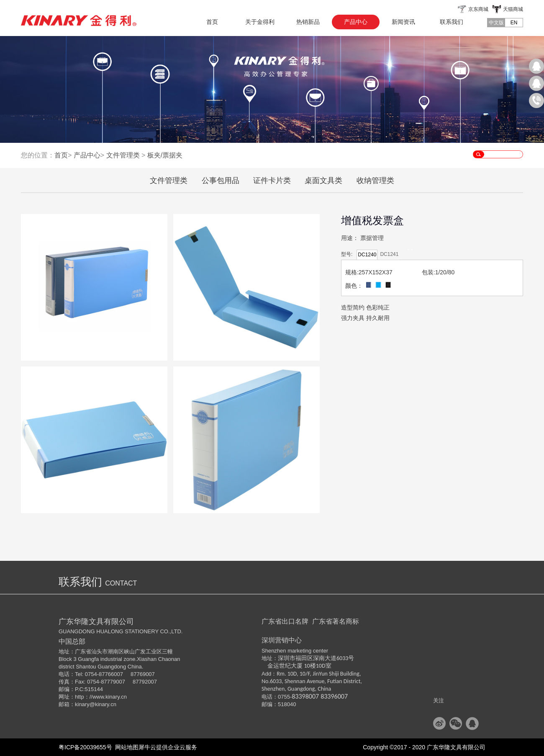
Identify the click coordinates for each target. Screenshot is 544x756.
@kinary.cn (103, 704)
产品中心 (87, 155)
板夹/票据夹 (165, 155)
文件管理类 (123, 155)
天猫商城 (513, 9)
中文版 (496, 23)
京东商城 (478, 9)
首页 (212, 22)
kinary (82, 704)
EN (514, 23)
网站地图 (126, 747)
